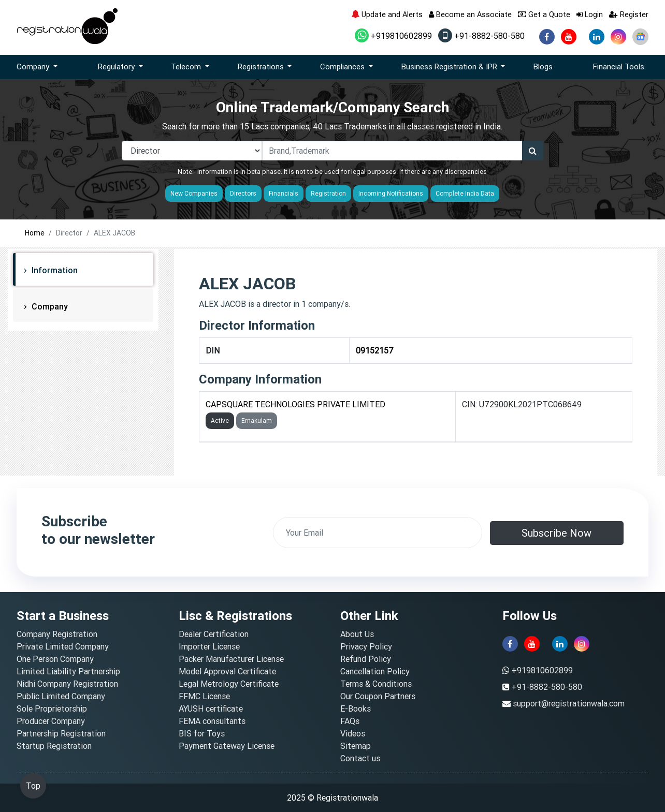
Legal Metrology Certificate (229, 684)
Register (629, 14)
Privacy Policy (366, 646)
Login (590, 14)
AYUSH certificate (211, 708)
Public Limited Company (61, 696)
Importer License (209, 646)
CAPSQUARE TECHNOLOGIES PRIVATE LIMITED (295, 404)
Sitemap (356, 746)
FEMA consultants (212, 721)
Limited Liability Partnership (68, 671)
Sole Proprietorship (52, 708)
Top (33, 786)
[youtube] (569, 37)
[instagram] (618, 37)
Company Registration (57, 634)
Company (49, 306)
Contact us (360, 758)
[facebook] (547, 37)
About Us (357, 634)
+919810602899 (393, 36)
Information (54, 270)
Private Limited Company (63, 646)
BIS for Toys (202, 733)
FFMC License (204, 696)
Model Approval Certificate (227, 671)
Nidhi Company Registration (67, 684)
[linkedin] (597, 37)
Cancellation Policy (375, 671)
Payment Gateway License (227, 746)
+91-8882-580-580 (481, 36)
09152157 (375, 350)
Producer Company (51, 721)
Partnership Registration (61, 733)
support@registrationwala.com (569, 703)
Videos (353, 733)
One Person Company (55, 659)
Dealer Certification (214, 634)
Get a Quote (544, 14)
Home (35, 233)
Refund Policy (366, 659)
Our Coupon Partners (378, 696)
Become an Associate (470, 14)
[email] (378, 533)
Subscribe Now (556, 533)
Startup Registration (54, 746)
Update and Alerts (387, 14)
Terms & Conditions (376, 684)
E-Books (356, 708)
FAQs (350, 721)
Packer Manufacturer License (231, 659)
